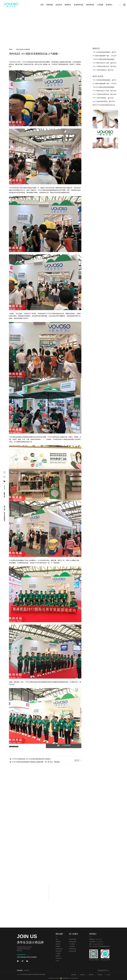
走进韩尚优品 (59, 949)
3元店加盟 (26, 970)
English (120, 5)
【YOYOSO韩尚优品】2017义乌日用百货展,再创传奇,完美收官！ (32, 759)
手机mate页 (59, 958)
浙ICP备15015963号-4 (55, 978)
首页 (57, 939)
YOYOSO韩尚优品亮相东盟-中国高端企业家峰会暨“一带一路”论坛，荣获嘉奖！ (36, 762)
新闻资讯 (58, 946)
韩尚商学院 (59, 951)
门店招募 (58, 954)
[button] (13, 747)
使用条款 (82, 975)
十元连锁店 (72, 944)
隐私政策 (74, 975)
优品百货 (58, 944)
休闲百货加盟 (73, 949)
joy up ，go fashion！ (4, 514)
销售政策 (91, 975)
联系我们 (58, 956)
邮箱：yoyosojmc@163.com (96, 944)
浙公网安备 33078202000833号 (70, 978)
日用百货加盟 (73, 951)
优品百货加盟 (73, 939)
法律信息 (100, 975)
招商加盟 (58, 942)
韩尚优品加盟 (73, 942)
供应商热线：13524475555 (96, 942)
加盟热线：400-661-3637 (96, 939)
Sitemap (108, 975)
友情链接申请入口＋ (104, 970)
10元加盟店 (72, 946)
